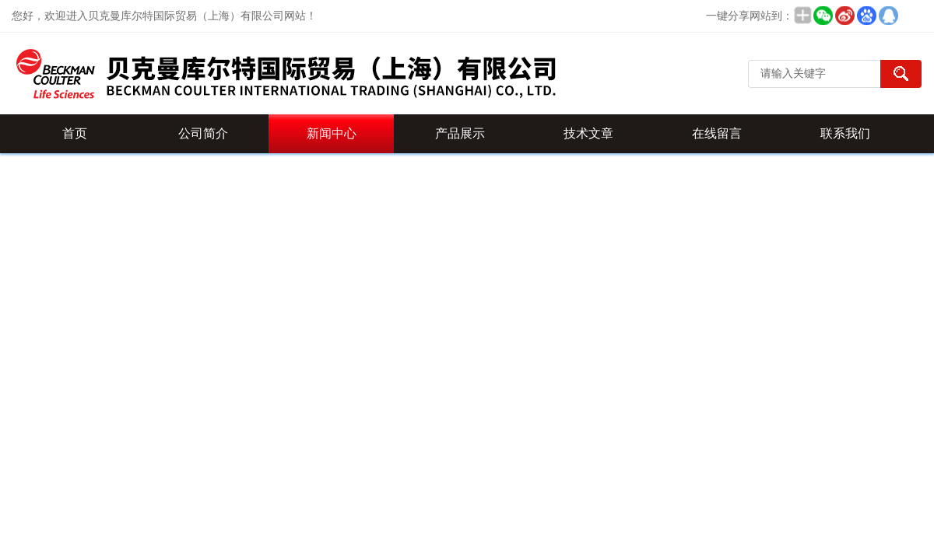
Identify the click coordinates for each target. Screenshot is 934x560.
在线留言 (717, 133)
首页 (75, 133)
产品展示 (460, 133)
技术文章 (588, 133)
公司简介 (203, 133)
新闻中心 (332, 133)
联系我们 (845, 133)
